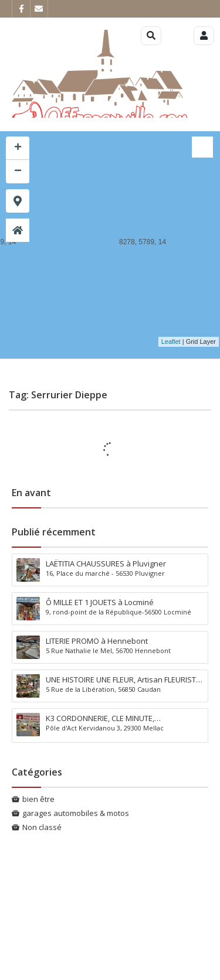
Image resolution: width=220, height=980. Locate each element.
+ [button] (18, 148)
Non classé (42, 827)
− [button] (18, 172)
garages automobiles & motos (76, 813)
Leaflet (171, 342)
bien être (38, 799)
